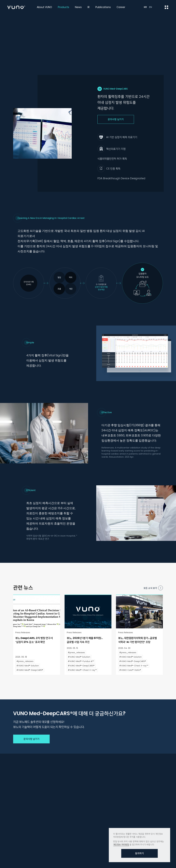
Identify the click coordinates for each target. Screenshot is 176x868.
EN (151, 7)
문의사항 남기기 (116, 119)
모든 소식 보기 (150, 588)
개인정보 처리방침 (121, 844)
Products (63, 7)
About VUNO (44, 7)
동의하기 (139, 853)
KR (145, 7)
